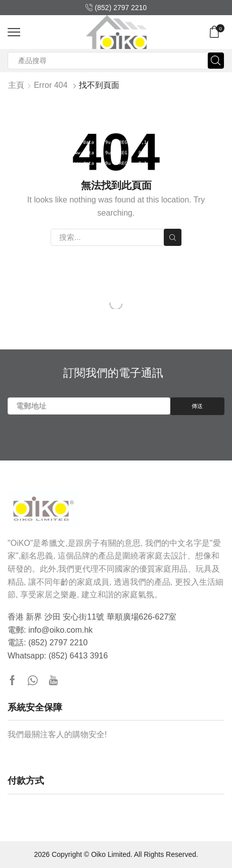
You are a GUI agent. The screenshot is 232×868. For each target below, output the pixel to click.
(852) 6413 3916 (78, 656)
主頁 (16, 85)
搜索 (172, 238)
